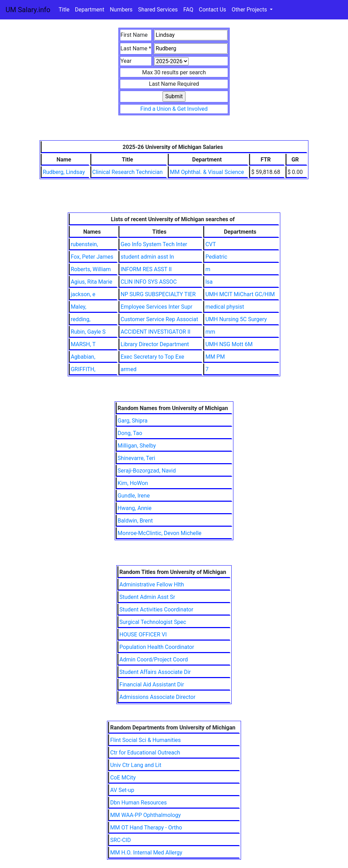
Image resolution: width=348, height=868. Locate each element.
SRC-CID (120, 840)
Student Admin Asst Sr (147, 597)
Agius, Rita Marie (92, 282)
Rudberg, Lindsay (64, 172)
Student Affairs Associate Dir (155, 672)
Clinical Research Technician (128, 172)
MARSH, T (83, 344)
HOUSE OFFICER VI (143, 635)
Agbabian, (83, 357)
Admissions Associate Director (158, 697)
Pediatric (216, 257)
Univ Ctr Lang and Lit (136, 765)
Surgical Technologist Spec (153, 622)
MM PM (215, 357)
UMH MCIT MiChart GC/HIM (240, 294)
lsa (209, 282)
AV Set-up (122, 790)
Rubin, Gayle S (88, 332)
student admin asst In (147, 257)
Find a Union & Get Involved (174, 109)
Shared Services (158, 10)
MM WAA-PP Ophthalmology (145, 815)
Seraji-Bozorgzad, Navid (147, 471)
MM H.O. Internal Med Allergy (146, 853)
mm (210, 332)
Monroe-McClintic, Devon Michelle (160, 533)
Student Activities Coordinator (156, 610)
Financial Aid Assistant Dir (152, 685)
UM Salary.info (28, 10)
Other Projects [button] (250, 10)
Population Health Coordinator (157, 647)
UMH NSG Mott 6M (229, 344)
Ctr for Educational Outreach (145, 753)
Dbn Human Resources (138, 803)
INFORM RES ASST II (146, 269)
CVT (210, 244)
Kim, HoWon (133, 483)
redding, (81, 319)
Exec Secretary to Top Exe (152, 357)
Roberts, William (91, 269)
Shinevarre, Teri (136, 458)
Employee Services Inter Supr (156, 307)
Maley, (79, 307)
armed (129, 369)
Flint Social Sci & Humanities (145, 740)
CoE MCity (123, 778)
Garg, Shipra (133, 421)
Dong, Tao (130, 433)
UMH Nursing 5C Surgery (236, 319)
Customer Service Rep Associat (159, 319)
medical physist (225, 307)
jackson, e (83, 294)
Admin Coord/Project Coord (154, 660)
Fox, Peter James (92, 257)
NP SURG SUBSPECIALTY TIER (158, 294)
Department (90, 10)
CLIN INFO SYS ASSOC (149, 282)
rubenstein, (84, 244)
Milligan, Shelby (137, 446)
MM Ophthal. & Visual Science (207, 172)
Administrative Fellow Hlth (152, 585)
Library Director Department (155, 344)
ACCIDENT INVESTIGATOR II (155, 332)
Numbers (121, 10)
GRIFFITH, (83, 369)
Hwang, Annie (135, 508)
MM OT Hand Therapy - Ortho (146, 828)
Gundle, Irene (134, 496)
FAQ (188, 10)
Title (64, 10)
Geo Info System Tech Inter (154, 244)
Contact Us (213, 10)
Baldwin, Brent (135, 521)
